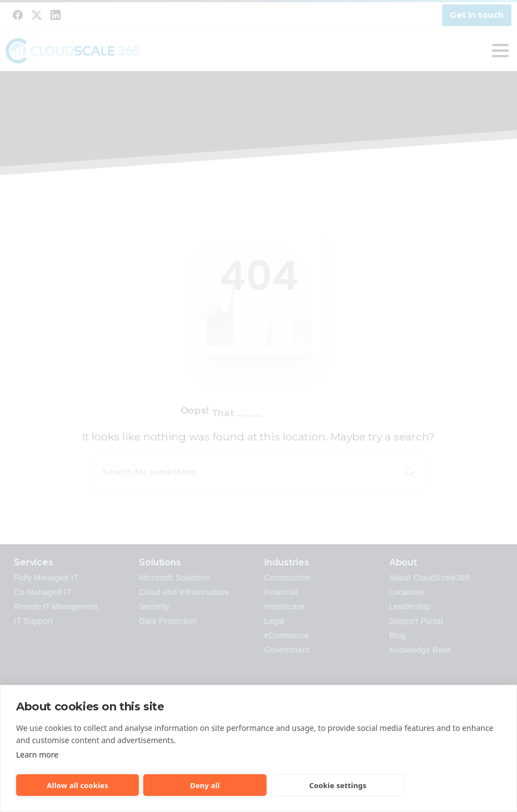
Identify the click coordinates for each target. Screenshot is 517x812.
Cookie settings (338, 785)
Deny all (205, 785)
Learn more (37, 755)
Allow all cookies (77, 785)
